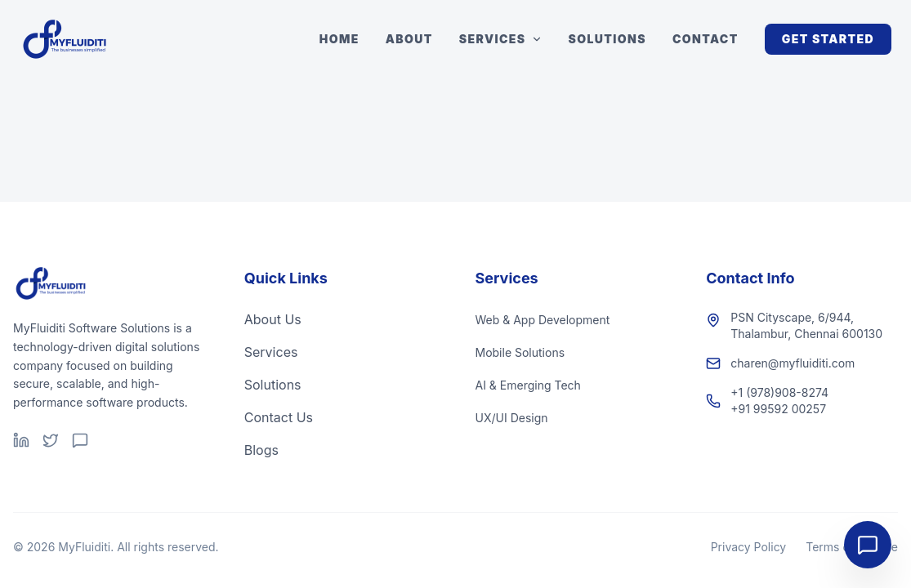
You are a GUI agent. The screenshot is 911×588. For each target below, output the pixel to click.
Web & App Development (543, 320)
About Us (273, 319)
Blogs (261, 450)
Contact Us (279, 417)
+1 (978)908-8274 (779, 392)
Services (501, 39)
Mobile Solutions (520, 352)
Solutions (607, 39)
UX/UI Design (512, 418)
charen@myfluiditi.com (793, 363)
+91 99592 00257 (778, 409)
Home (339, 39)
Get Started (828, 39)
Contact (706, 39)
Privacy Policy (749, 547)
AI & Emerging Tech (528, 385)
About (409, 39)
